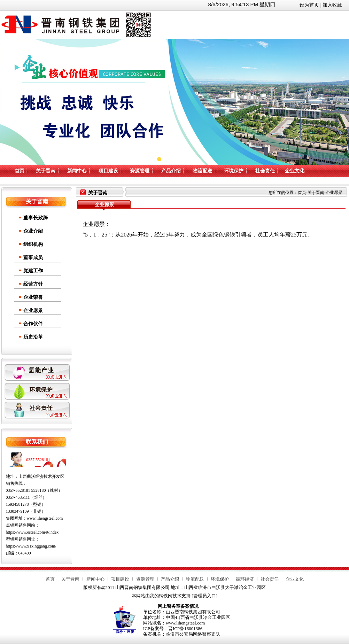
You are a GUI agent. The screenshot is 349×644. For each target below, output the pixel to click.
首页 (20, 171)
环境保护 (234, 171)
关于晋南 (46, 171)
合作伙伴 (33, 324)
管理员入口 (205, 596)
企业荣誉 (33, 297)
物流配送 (202, 171)
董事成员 (33, 258)
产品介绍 (171, 171)
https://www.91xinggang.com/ (31, 546)
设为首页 (309, 5)
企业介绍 (33, 231)
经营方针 (33, 284)
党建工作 (33, 271)
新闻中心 (77, 171)
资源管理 (140, 171)
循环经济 (245, 579)
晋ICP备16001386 (185, 629)
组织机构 (33, 244)
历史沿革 (33, 337)
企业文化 (295, 171)
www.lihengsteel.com (45, 518)
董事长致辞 (36, 218)
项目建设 (108, 171)
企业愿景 (33, 311)
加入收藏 (332, 5)
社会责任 (265, 171)
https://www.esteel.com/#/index (32, 532)
